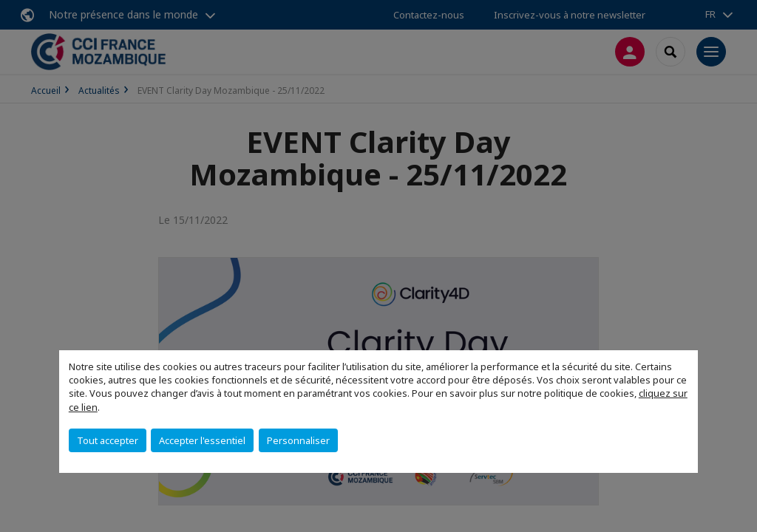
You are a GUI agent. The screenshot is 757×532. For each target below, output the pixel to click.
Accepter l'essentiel (202, 440)
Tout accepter (108, 440)
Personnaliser (298, 440)
